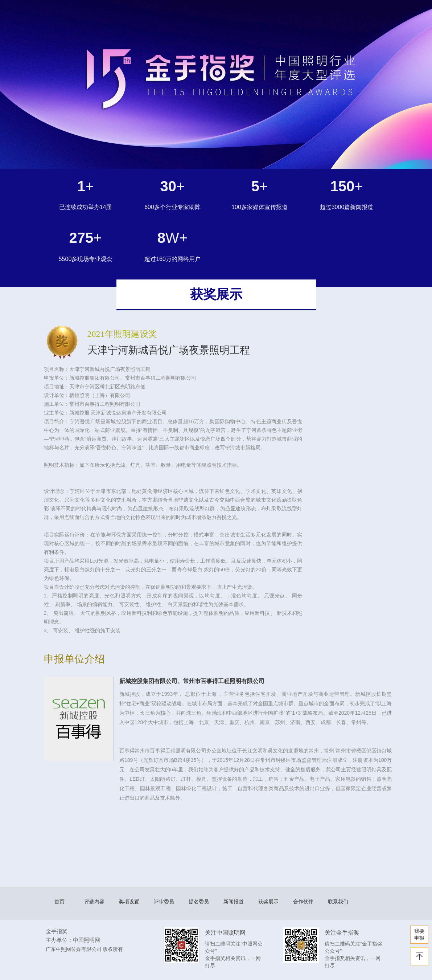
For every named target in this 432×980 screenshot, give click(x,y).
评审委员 (164, 902)
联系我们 (338, 902)
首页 (59, 902)
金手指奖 (57, 931)
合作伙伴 (303, 902)
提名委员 (199, 902)
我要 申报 (419, 934)
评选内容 (94, 902)
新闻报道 (234, 902)
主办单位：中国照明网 (73, 940)
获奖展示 (268, 902)
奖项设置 (129, 902)
